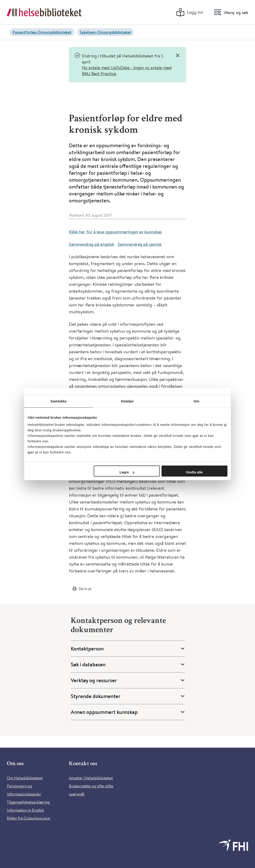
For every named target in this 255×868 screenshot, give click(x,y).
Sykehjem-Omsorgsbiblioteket (105, 32)
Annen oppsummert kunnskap (104, 712)
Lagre (127, 472)
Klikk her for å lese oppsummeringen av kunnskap (115, 232)
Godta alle (194, 472)
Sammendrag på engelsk (92, 244)
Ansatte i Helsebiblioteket (91, 778)
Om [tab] (196, 401)
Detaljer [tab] (127, 401)
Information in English (25, 810)
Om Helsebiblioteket (25, 778)
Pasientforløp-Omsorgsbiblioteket (42, 32)
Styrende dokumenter (96, 696)
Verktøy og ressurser (94, 680)
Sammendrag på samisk (140, 244)
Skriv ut (85, 589)
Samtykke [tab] (59, 401)
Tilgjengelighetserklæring (28, 802)
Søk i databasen (88, 664)
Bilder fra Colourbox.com (28, 818)
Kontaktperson (87, 649)
